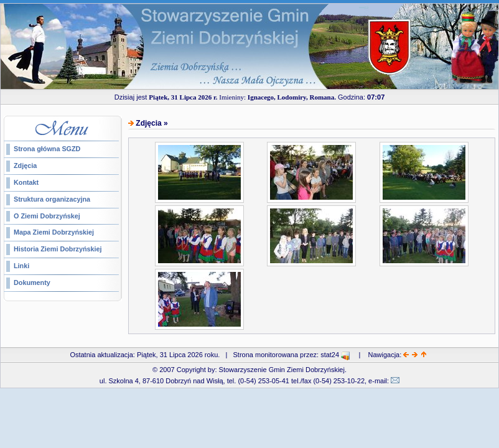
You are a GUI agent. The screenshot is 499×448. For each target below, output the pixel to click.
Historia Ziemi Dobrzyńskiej (58, 249)
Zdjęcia (25, 166)
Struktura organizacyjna (52, 199)
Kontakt (26, 182)
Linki (21, 266)
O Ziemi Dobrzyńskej (47, 216)
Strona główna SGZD (47, 149)
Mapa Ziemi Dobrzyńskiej (54, 232)
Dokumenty (32, 282)
